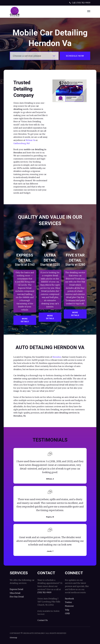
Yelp (67, 610)
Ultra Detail (15, 593)
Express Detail (16, 589)
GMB (67, 613)
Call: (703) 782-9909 (80, 3)
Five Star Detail (17, 597)
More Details (25, 320)
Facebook (69, 599)
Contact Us (43, 620)
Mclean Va (30, 140)
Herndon (57, 357)
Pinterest (69, 606)
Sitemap (13, 638)
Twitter (68, 602)
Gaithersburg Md (22, 143)
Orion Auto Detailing (15, 12)
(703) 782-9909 (44, 592)
